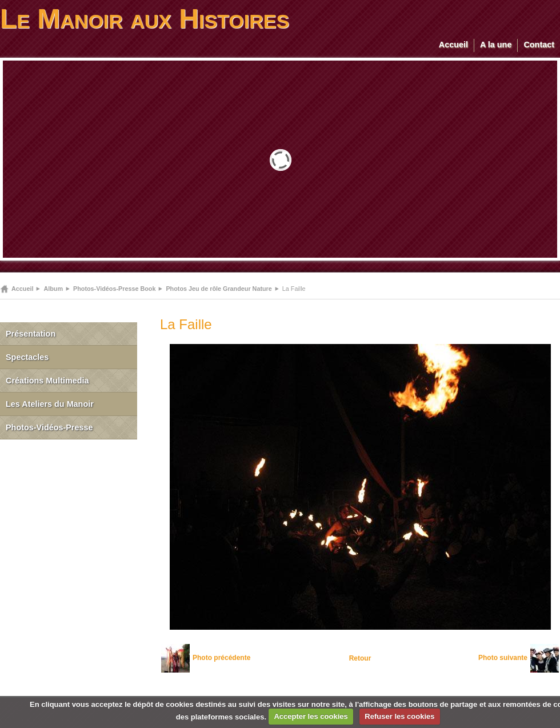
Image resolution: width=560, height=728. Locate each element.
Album (53, 289)
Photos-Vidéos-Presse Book (114, 289)
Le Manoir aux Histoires (145, 19)
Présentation (31, 334)
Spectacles (27, 357)
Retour (360, 658)
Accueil (453, 45)
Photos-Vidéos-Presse (49, 427)
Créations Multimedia (47, 381)
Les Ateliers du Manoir (50, 404)
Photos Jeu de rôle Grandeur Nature (219, 289)
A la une (496, 45)
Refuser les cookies (399, 716)
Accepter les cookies (311, 716)
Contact (539, 45)
